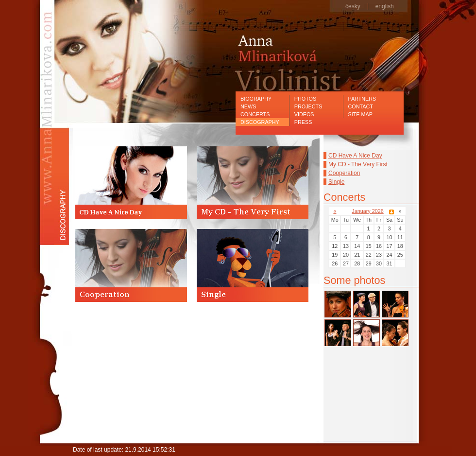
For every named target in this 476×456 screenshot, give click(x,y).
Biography (256, 99)
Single (336, 182)
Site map (360, 114)
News (248, 106)
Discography (260, 122)
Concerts (255, 114)
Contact (361, 106)
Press (303, 122)
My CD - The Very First (358, 164)
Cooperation (344, 173)
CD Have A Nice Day (355, 156)
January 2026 (367, 211)
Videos (304, 114)
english (385, 6)
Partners (362, 99)
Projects (308, 106)
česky (353, 6)
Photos (305, 99)
